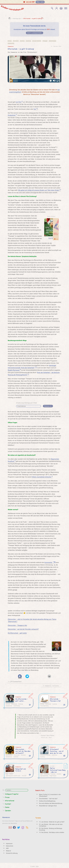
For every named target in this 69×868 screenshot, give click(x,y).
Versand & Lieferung (12, 853)
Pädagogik (45, 41)
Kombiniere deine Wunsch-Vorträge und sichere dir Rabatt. (34, 29)
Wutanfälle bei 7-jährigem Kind (48, 806)
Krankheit (59, 774)
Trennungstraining (44, 706)
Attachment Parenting (45, 755)
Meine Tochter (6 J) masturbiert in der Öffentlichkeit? (50, 795)
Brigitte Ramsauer (14, 370)
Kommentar (50, 563)
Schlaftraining (11, 43)
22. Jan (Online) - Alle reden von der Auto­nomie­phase (51, 825)
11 (64, 775)
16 (30, 775)
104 (64, 705)
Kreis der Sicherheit (37, 41)
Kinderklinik (12, 115)
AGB (7, 848)
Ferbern (11, 774)
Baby (7, 774)
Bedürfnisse (54, 755)
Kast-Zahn (24, 776)
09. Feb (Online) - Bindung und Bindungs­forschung (51, 829)
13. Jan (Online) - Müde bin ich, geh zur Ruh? (52, 822)
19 (64, 756)
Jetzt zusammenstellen (35, 33)
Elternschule (16, 41)
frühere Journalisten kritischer (42, 477)
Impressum (9, 844)
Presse (7, 797)
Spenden (8, 811)
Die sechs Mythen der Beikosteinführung (51, 803)
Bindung (10, 41)
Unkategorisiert (17, 18)
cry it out (8, 704)
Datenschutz (10, 846)
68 (30, 756)
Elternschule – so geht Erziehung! (33, 18)
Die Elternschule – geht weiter (17, 633)
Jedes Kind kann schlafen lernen (13, 776)
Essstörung (28, 41)
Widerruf (8, 851)
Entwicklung (47, 774)
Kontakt (8, 804)
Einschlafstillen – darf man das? (48, 799)
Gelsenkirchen (9, 706)
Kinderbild (16, 757)
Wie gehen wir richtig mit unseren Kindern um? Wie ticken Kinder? (40, 190)
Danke (7, 807)
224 (30, 705)
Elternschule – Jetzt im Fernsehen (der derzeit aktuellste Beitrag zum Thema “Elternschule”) (32, 620)
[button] (34, 2)
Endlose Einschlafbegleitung (47, 801)
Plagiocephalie (53, 776)
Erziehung (22, 41)
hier (36, 109)
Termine (38, 818)
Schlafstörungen (53, 41)
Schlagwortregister (12, 794)
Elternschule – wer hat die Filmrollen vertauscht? (23, 629)
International (10, 801)
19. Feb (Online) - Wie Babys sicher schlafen (52, 832)
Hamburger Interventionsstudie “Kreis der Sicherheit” (32, 367)
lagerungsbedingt (44, 776)
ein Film (19, 102)
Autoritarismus (9, 755)
